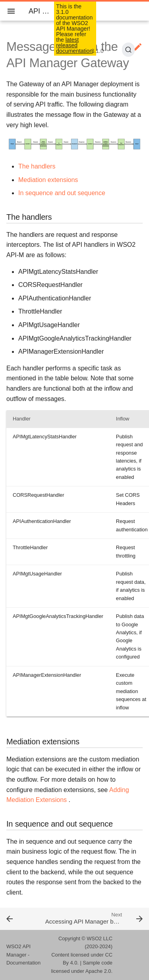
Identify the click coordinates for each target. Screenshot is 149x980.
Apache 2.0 (98, 971)
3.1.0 (98, 51)
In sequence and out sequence (62, 193)
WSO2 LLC (100, 938)
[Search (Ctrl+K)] (128, 50)
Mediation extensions (48, 180)
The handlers (37, 166)
